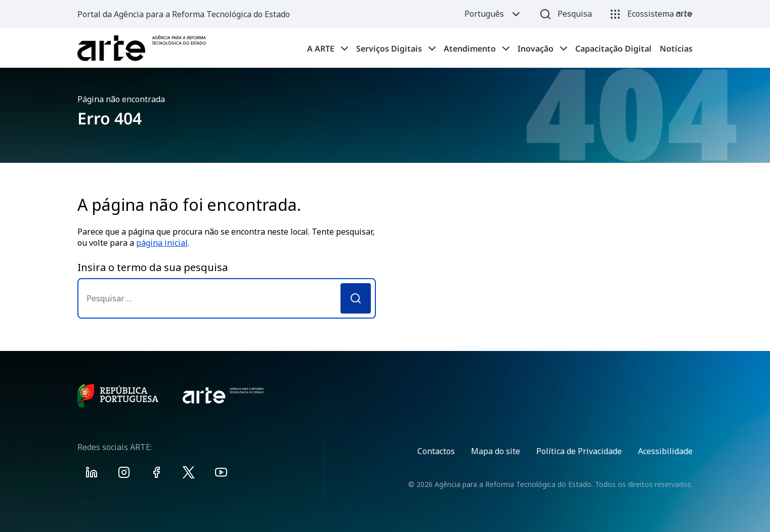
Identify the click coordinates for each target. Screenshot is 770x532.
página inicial (162, 243)
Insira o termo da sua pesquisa (153, 267)
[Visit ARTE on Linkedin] (92, 474)
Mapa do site (496, 451)
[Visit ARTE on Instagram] (124, 474)
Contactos (436, 451)
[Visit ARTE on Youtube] (221, 474)
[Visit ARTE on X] (189, 474)
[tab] (328, 49)
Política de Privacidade (579, 451)
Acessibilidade (665, 451)
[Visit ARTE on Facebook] (156, 474)
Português (493, 14)
